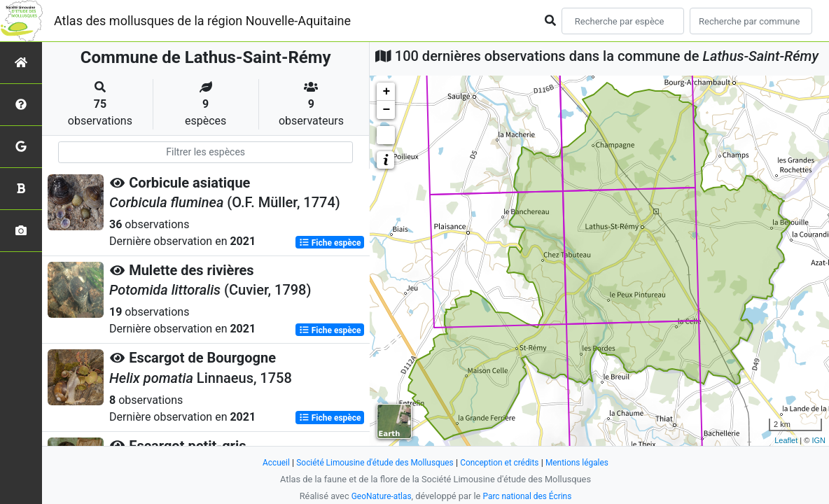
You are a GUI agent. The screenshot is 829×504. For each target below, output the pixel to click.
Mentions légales (587, 462)
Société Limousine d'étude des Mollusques (370, 462)
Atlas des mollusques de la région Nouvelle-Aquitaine (202, 21)
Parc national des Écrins (530, 496)
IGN (818, 440)
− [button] (386, 110)
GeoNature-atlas (378, 496)
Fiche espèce (330, 242)
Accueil (265, 462)
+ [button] (386, 92)
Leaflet (786, 440)
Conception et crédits (504, 462)
